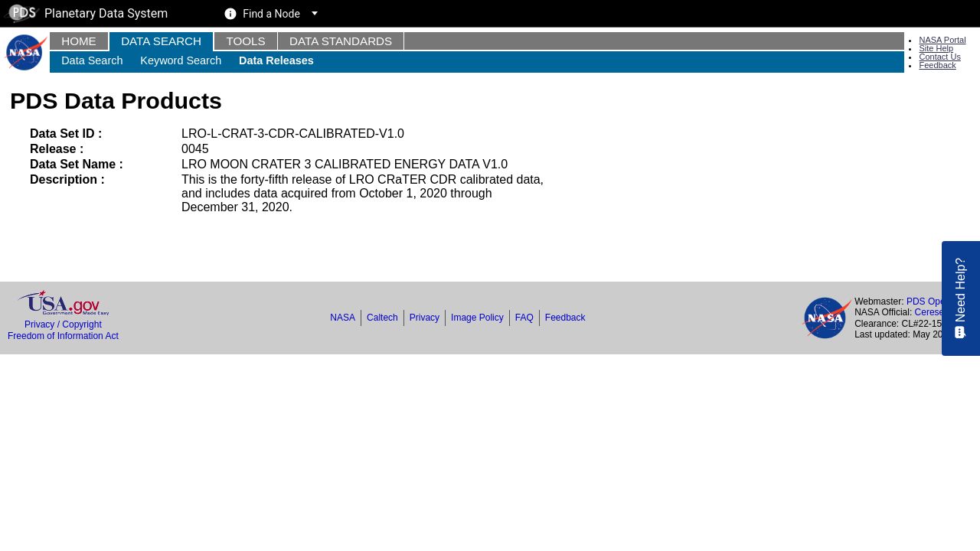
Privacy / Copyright (63, 324)
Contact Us (939, 57)
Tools (245, 41)
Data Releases (276, 60)
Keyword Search (181, 60)
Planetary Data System (86, 13)
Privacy (425, 318)
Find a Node (271, 14)
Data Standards (341, 41)
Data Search (161, 41)
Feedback (937, 65)
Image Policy (477, 318)
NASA (343, 318)
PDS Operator (935, 302)
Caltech (382, 318)
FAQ (524, 318)
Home (79, 41)
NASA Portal (942, 40)
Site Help (936, 48)
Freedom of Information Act (63, 336)
